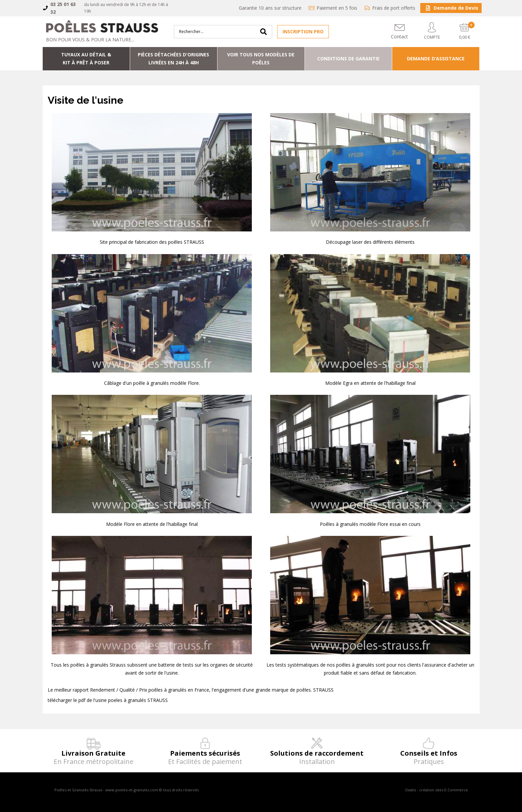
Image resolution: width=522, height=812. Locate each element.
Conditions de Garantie (348, 59)
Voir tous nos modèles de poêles (261, 59)
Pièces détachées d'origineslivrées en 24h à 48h (173, 59)
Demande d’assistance (436, 59)
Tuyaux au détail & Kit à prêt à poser (86, 59)
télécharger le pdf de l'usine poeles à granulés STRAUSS (108, 700)
